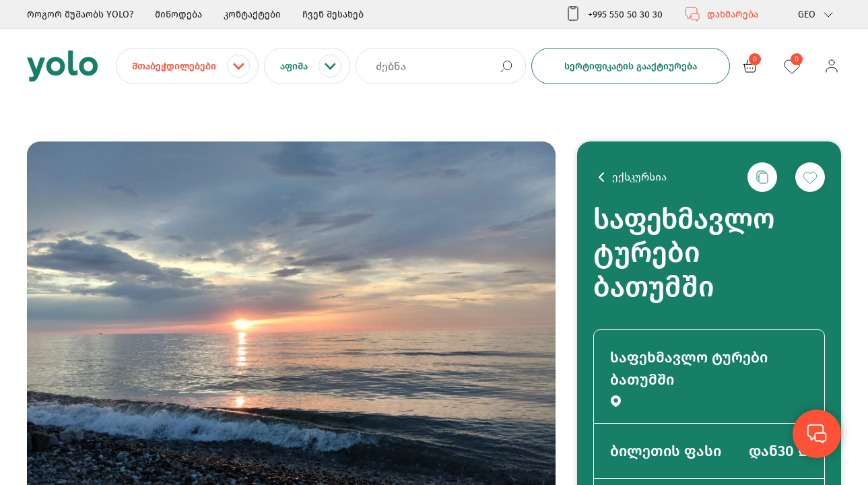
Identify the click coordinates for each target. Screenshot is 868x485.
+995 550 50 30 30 (614, 14)
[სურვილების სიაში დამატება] (810, 177)
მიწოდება (178, 14)
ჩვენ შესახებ (333, 14)
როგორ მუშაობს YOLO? (80, 14)
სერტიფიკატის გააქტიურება (631, 66)
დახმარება (721, 14)
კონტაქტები (252, 14)
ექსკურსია (639, 177)
